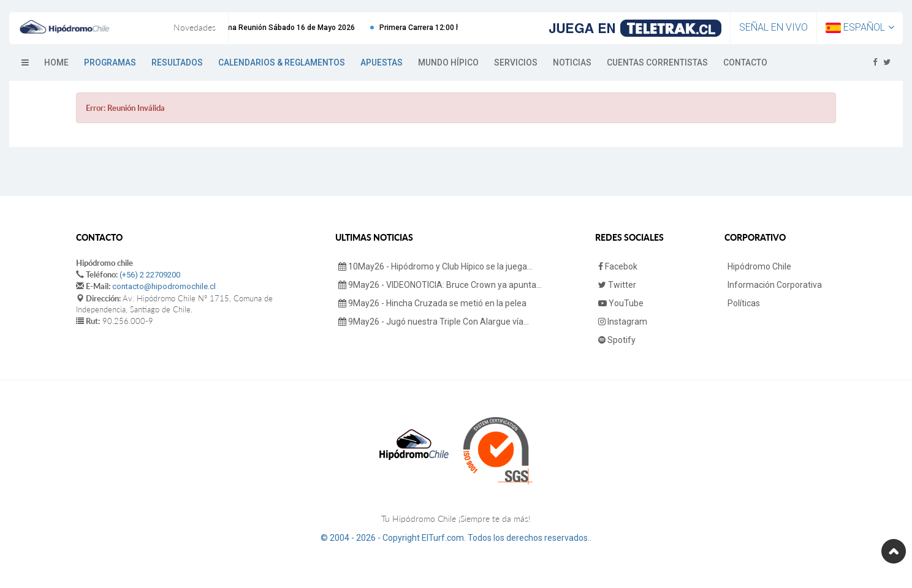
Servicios (516, 62)
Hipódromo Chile (759, 266)
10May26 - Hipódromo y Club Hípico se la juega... (435, 266)
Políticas (744, 303)
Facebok (618, 266)
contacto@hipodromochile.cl (164, 286)
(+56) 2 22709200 (150, 275)
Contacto (745, 62)
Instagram (623, 322)
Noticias (572, 62)
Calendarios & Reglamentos (282, 62)
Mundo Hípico (448, 62)
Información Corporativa (775, 285)
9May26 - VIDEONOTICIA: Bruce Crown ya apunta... (440, 285)
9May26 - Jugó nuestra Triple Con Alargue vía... (434, 322)
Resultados (177, 62)
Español (860, 27)
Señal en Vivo (773, 27)
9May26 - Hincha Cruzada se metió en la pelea (432, 303)
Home (56, 62)
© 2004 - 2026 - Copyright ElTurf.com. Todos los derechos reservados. (455, 538)
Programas (110, 62)
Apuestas (382, 62)
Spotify (617, 340)
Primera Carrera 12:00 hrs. (431, 28)
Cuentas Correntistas (657, 62)
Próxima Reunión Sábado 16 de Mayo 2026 (289, 28)
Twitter (617, 285)
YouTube (621, 303)
